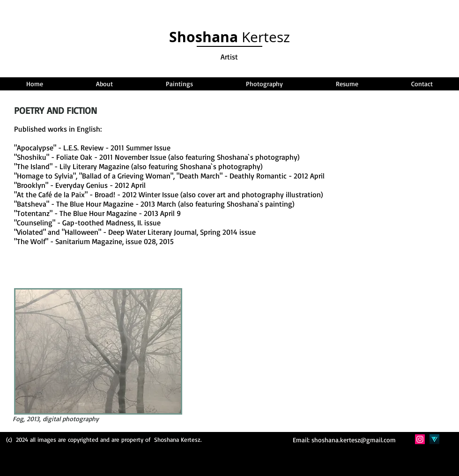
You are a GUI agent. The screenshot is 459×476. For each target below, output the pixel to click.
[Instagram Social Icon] (420, 439)
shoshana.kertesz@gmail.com (354, 440)
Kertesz (229, 37)
